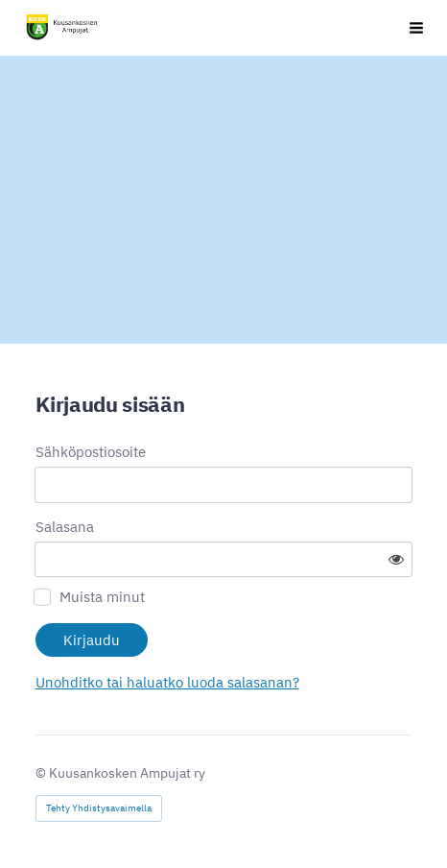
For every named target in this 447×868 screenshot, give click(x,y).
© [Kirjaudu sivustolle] (42, 773)
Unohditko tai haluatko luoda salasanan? (167, 682)
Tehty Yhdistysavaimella (99, 808)
